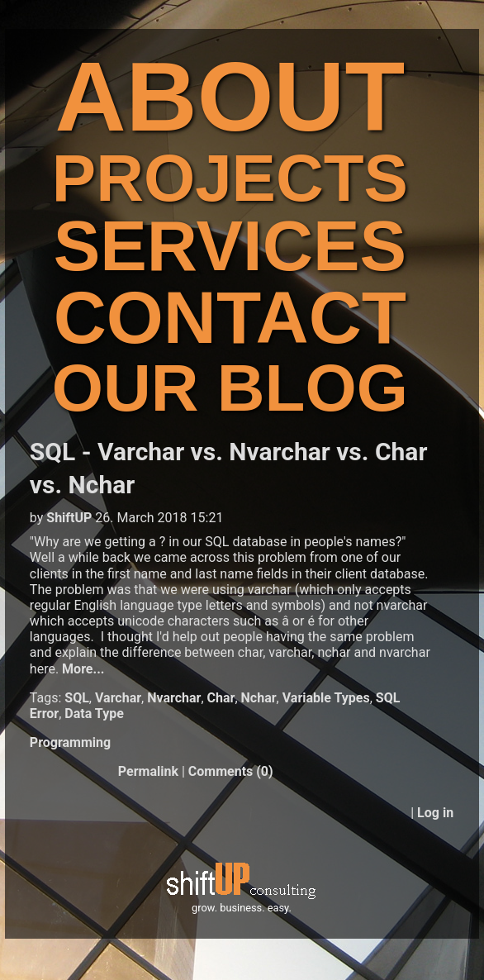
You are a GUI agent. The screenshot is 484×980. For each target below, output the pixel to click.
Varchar (118, 698)
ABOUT (230, 96)
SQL (77, 698)
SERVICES (230, 246)
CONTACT (230, 318)
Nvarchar (174, 698)
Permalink (148, 771)
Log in (435, 813)
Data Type (94, 714)
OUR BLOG (230, 388)
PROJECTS (230, 178)
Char (221, 698)
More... (83, 669)
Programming (70, 742)
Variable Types (326, 698)
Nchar (259, 698)
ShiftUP (69, 518)
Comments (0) (231, 771)
